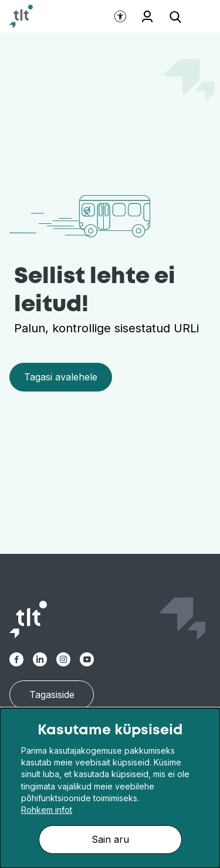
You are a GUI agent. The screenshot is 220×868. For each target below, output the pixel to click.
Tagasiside (52, 695)
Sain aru (110, 839)
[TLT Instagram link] (63, 659)
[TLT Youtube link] (87, 659)
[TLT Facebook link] (16, 659)
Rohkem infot (47, 810)
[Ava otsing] (175, 16)
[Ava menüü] (197, 17)
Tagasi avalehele (61, 377)
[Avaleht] (21, 16)
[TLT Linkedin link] (40, 659)
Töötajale (147, 16)
